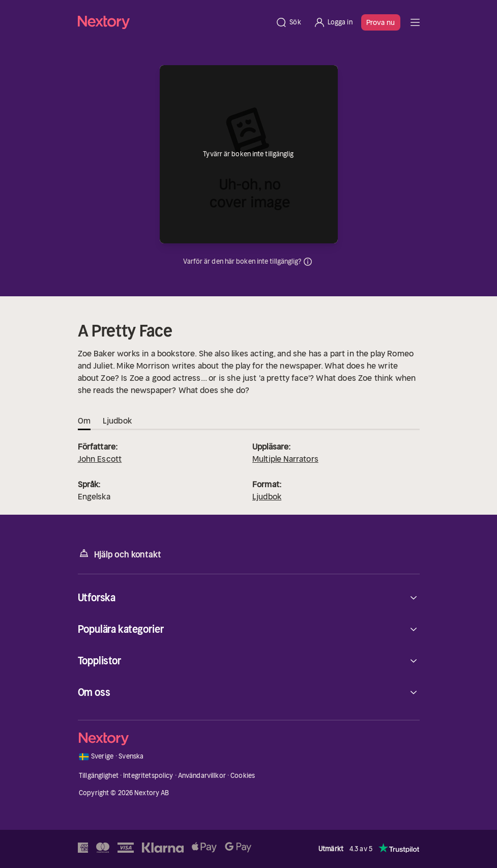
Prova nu (381, 22)
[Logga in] (333, 22)
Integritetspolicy (148, 776)
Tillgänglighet (99, 776)
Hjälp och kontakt (120, 554)
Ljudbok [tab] (117, 421)
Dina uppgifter (308, 262)
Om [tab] (84, 421)
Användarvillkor (202, 776)
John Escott (100, 459)
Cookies (243, 776)
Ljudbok (267, 496)
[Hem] (174, 22)
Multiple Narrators (285, 459)
